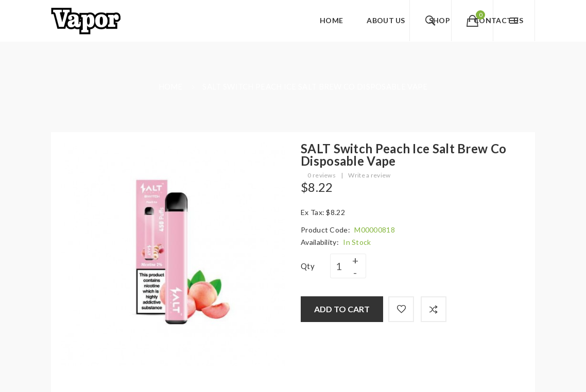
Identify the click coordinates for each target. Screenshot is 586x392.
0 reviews (322, 175)
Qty (308, 266)
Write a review (369, 175)
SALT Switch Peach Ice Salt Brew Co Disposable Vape (315, 86)
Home (171, 86)
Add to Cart (342, 309)
